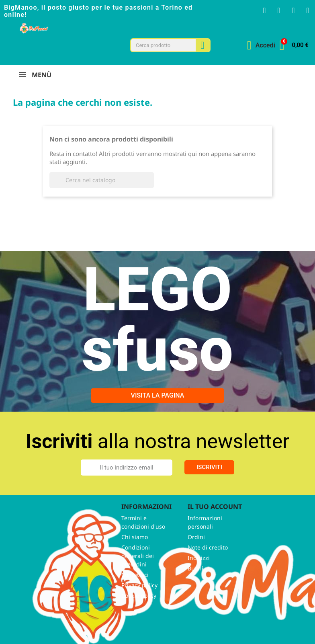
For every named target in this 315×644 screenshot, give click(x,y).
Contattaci (135, 575)
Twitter (45, 615)
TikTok (81, 615)
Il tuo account (215, 507)
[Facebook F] (264, 10)
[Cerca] (102, 180)
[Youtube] (293, 10)
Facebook (28, 615)
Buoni (195, 568)
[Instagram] (279, 10)
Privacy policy (139, 585)
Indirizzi (199, 558)
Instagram (63, 615)
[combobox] (159, 45)
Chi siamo (135, 537)
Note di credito (208, 547)
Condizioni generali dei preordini (138, 556)
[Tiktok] (308, 10)
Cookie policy (139, 596)
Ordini (196, 537)
